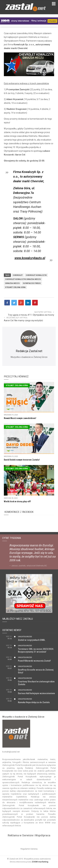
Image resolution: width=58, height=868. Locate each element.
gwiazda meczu (12, 283)
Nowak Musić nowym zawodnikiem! (20, 418)
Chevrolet (18, 275)
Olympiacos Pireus (32, 283)
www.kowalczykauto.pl (30, 258)
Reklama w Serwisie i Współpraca (29, 835)
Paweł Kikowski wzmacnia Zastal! (34, 661)
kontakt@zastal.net (11, 752)
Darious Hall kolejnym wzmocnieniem (36, 693)
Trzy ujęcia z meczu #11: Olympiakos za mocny (31, 315)
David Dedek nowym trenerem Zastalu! (22, 460)
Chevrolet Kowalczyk (36, 275)
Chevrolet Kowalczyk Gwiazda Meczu (23, 279)
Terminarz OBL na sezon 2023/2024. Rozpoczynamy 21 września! (36, 650)
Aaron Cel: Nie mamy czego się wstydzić (23, 320)
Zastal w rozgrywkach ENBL (32, 640)
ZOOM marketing (40, 862)
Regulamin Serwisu (29, 849)
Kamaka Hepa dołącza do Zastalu (34, 702)
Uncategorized (25, 637)
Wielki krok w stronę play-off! (17, 501)
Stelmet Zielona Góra (15, 287)
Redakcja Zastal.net (29, 351)
